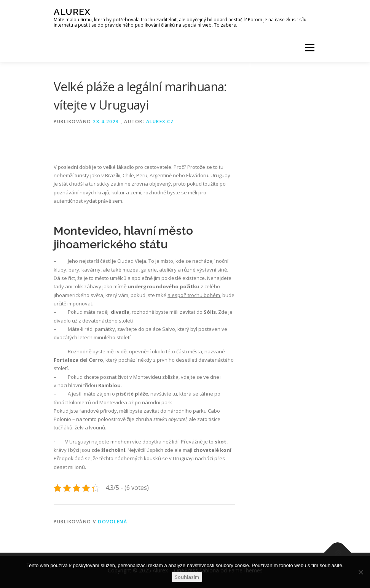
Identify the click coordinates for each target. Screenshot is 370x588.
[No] (360, 572)
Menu (310, 48)
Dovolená (112, 522)
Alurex (72, 12)
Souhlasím (187, 577)
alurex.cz (160, 122)
